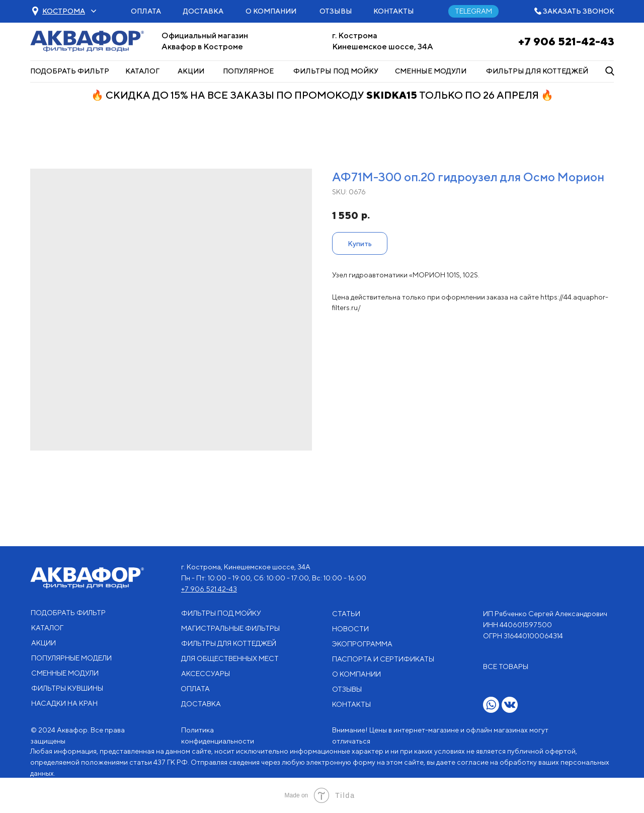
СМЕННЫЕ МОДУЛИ (431, 71)
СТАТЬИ (346, 614)
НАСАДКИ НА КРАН (64, 703)
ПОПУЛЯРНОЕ (248, 71)
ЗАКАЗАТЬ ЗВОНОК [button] (579, 11)
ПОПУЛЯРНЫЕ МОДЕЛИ (71, 658)
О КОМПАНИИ (271, 11)
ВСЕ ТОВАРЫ (506, 667)
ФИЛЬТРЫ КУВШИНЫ (67, 688)
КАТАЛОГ (142, 71)
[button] (64, 11)
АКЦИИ (191, 71)
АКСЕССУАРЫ (206, 674)
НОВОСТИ (350, 629)
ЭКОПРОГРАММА (362, 644)
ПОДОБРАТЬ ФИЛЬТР (70, 71)
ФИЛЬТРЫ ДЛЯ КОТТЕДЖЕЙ (537, 71)
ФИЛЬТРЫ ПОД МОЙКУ (336, 71)
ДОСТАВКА (203, 11)
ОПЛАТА (146, 11)
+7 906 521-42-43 (566, 41)
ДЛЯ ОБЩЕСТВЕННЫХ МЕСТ (230, 658)
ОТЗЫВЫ (336, 11)
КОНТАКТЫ (394, 11)
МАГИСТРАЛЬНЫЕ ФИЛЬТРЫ (230, 628)
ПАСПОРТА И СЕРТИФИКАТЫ (383, 659)
